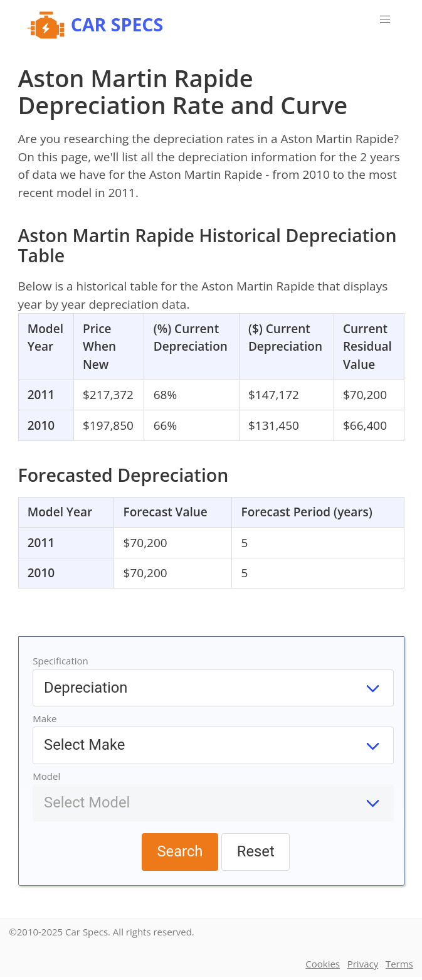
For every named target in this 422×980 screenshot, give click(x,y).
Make (45, 718)
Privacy (363, 964)
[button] (385, 19)
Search (180, 851)
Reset (256, 851)
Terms (399, 964)
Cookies (323, 964)
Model (46, 776)
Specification (61, 661)
